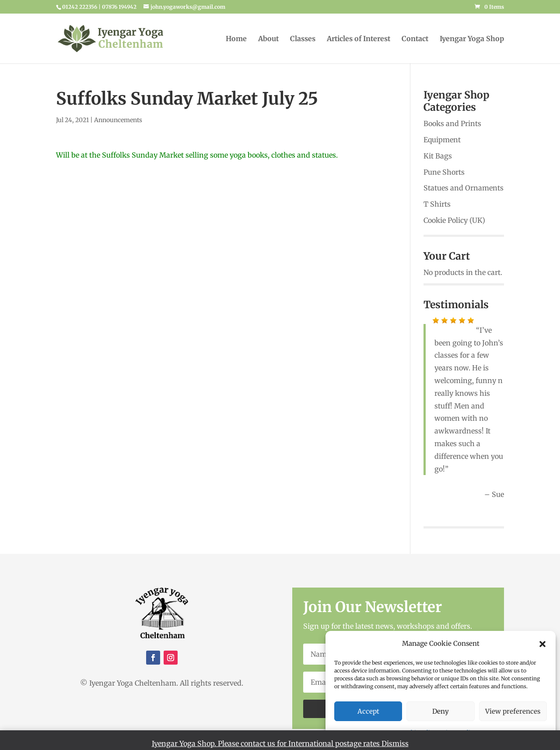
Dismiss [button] (395, 743)
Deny (441, 711)
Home (236, 39)
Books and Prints (452, 123)
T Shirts (437, 204)
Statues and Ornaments (464, 188)
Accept (368, 711)
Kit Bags (438, 156)
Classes (303, 39)
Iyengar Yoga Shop (472, 39)
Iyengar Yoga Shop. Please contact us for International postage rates (267, 743)
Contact (415, 39)
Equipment (442, 140)
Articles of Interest (359, 39)
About (268, 39)
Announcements (118, 120)
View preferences (513, 711)
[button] (542, 644)
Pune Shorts (444, 172)
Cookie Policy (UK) (454, 220)
